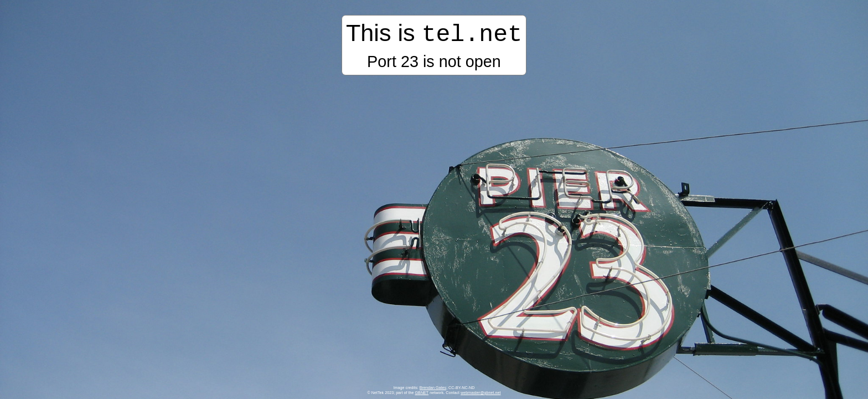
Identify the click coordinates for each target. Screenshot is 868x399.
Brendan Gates (433, 388)
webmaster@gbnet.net (480, 393)
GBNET (422, 393)
